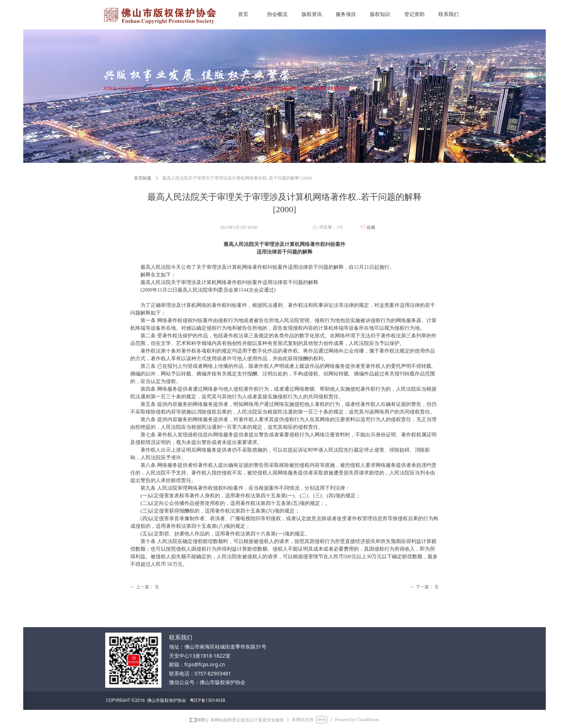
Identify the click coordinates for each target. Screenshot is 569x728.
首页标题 (143, 178)
